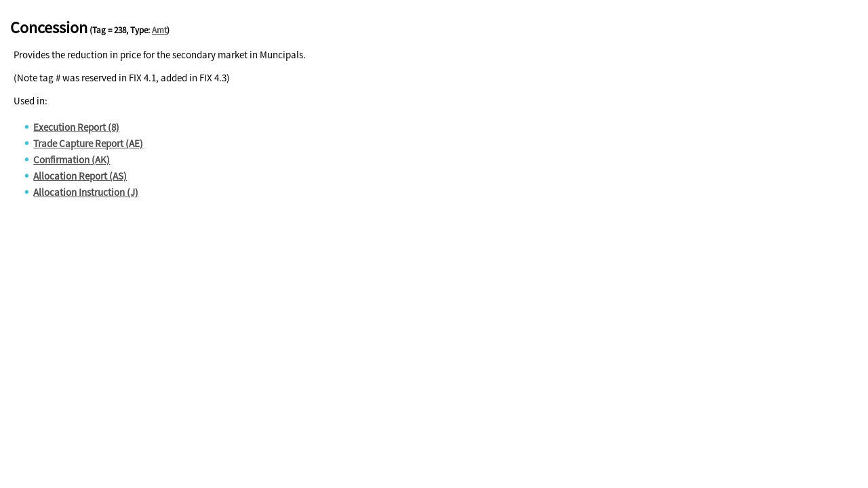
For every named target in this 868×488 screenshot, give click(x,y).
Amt (159, 30)
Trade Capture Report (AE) (88, 143)
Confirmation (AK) (72, 160)
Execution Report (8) (76, 127)
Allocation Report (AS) (80, 176)
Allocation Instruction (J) (86, 192)
